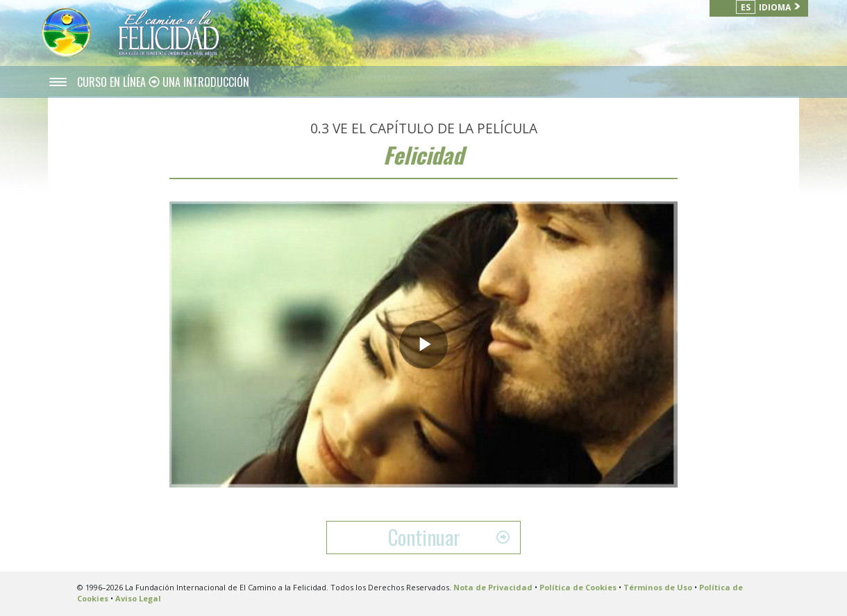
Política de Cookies (578, 587)
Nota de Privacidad (493, 587)
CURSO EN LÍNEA (113, 82)
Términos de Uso (658, 587)
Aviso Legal (138, 598)
